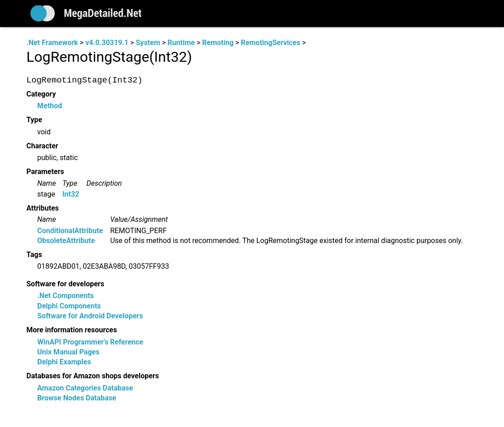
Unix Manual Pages (69, 352)
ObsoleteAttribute (66, 241)
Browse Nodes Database (77, 398)
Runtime (181, 43)
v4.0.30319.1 (107, 43)
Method (50, 106)
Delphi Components (69, 306)
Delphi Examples (64, 362)
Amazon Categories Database (85, 388)
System (148, 43)
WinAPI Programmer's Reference (90, 342)
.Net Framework (52, 43)
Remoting (218, 43)
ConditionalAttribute (70, 231)
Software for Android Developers (90, 316)
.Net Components (66, 296)
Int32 (71, 194)
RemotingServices (271, 43)
